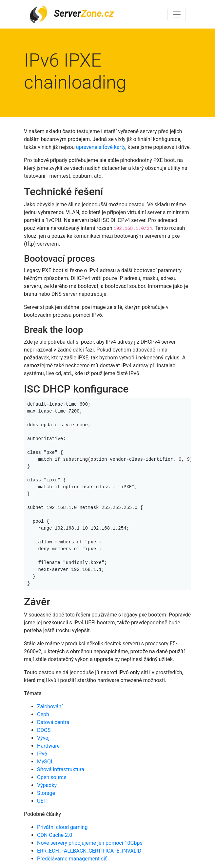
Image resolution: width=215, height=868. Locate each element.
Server (71, 14)
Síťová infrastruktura (61, 769)
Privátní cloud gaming (62, 827)
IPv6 (42, 754)
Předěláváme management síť (72, 859)
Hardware (48, 746)
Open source (52, 777)
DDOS (44, 730)
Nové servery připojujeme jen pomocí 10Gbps (90, 843)
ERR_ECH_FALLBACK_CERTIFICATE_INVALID (89, 851)
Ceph (43, 714)
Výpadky (47, 785)
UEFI (42, 801)
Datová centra (53, 722)
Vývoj (43, 738)
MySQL (45, 762)
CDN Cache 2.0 (55, 835)
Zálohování (50, 707)
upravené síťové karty (101, 147)
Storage (46, 793)
